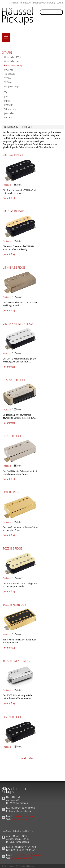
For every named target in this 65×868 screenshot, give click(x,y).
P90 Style (9, 70)
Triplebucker (10, 109)
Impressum (25, 3)
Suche (60, 3)
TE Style (8, 82)
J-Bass (7, 97)
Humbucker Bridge (14, 66)
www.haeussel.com (21, 819)
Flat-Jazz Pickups (12, 86)
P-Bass (7, 101)
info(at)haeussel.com (23, 816)
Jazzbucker (9, 113)
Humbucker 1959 (12, 57)
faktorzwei (30, 866)
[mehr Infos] (9, 198)
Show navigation (6, 38)
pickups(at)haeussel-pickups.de (28, 855)
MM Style (9, 105)
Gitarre (7, 53)
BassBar (8, 118)
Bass (5, 92)
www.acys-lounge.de (22, 858)
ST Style (8, 78)
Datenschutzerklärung (44, 3)
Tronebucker (10, 74)
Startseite (13, 3)
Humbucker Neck (12, 61)
